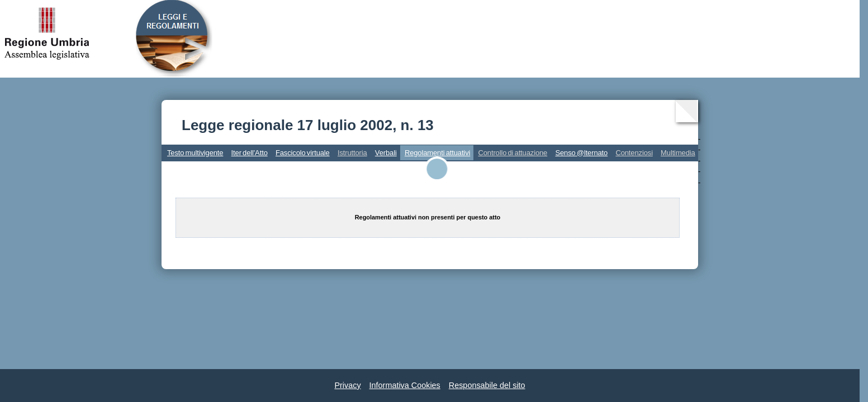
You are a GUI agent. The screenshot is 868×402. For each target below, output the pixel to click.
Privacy (347, 385)
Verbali (386, 153)
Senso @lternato (581, 153)
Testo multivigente (195, 153)
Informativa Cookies (405, 385)
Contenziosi (634, 153)
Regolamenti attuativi (437, 153)
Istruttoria (352, 153)
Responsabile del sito (487, 385)
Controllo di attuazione (513, 153)
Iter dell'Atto (250, 153)
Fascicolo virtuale (303, 153)
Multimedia (678, 153)
